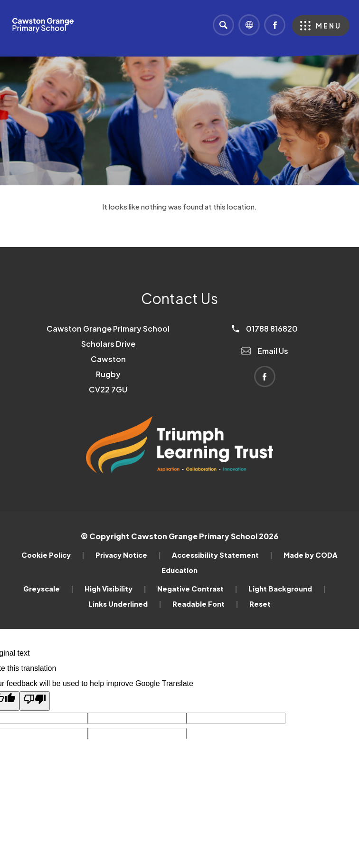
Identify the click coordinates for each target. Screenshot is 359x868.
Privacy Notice (128, 555)
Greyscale (48, 589)
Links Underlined (125, 604)
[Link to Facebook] (275, 25)
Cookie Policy (53, 555)
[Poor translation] (35, 701)
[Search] (223, 25)
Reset (260, 604)
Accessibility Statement (222, 555)
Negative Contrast (197, 589)
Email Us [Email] (265, 351)
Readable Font (205, 604)
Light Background (287, 589)
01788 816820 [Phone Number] (265, 329)
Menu (329, 26)
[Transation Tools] (249, 25)
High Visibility (115, 589)
